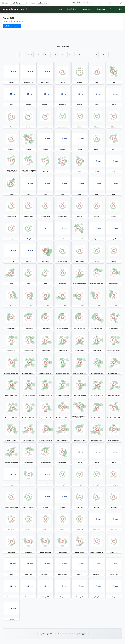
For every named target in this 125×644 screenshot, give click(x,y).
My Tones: (32, 3)
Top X (112, 9)
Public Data (101, 9)
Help (120, 9)
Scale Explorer (72, 9)
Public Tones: (5, 3)
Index (60, 9)
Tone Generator (87, 9)
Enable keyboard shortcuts (80, 2)
